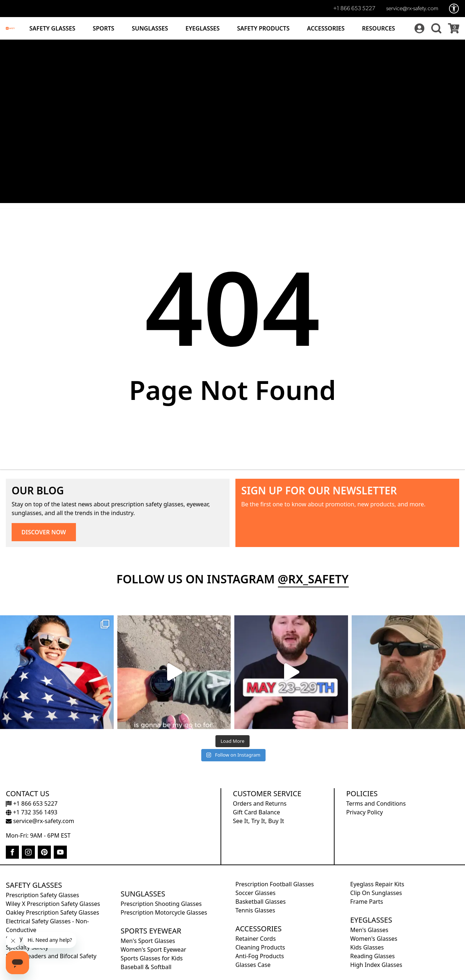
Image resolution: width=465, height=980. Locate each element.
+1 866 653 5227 (354, 9)
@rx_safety (313, 579)
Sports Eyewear (151, 931)
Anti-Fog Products (260, 956)
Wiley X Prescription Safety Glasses (53, 904)
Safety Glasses (52, 28)
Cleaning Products (260, 947)
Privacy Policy (365, 812)
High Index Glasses (376, 965)
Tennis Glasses (255, 910)
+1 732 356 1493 (32, 812)
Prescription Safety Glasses (43, 895)
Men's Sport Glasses (148, 941)
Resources (379, 28)
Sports (103, 28)
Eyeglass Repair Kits (377, 884)
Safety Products (263, 28)
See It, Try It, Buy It (258, 821)
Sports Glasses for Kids (152, 958)
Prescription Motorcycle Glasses (164, 912)
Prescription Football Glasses (275, 884)
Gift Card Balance (256, 812)
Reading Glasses (373, 956)
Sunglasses (150, 28)
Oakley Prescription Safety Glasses (52, 912)
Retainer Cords (256, 939)
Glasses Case (253, 965)
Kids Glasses (367, 947)
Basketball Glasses (260, 902)
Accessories (326, 28)
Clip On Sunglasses (376, 893)
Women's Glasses (374, 939)
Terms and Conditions (376, 803)
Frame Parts (367, 902)
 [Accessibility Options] (454, 9)
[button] (435, 28)
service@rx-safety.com (412, 9)
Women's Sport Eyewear (153, 949)
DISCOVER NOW (44, 532)
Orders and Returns (260, 803)
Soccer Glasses (255, 893)
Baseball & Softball (146, 967)
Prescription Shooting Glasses (161, 904)
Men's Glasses (369, 930)
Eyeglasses (203, 28)
